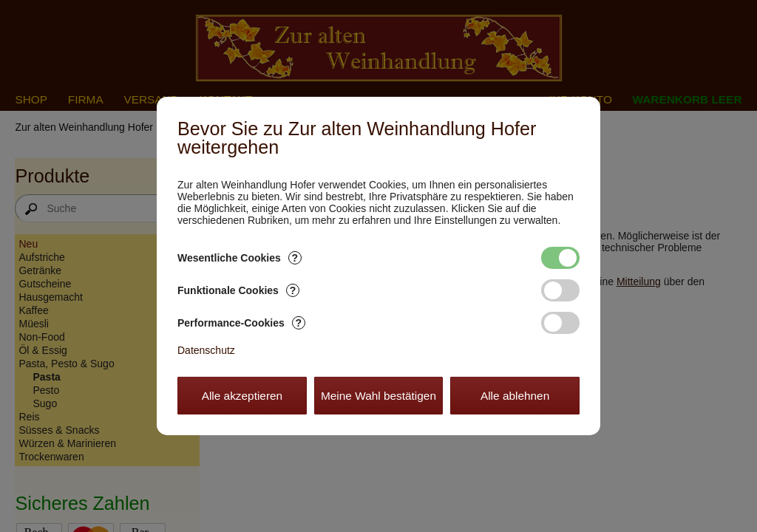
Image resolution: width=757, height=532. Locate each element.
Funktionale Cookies (238, 290)
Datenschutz (206, 350)
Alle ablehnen (515, 396)
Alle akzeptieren (242, 396)
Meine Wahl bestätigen (378, 396)
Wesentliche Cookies (240, 258)
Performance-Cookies (241, 323)
